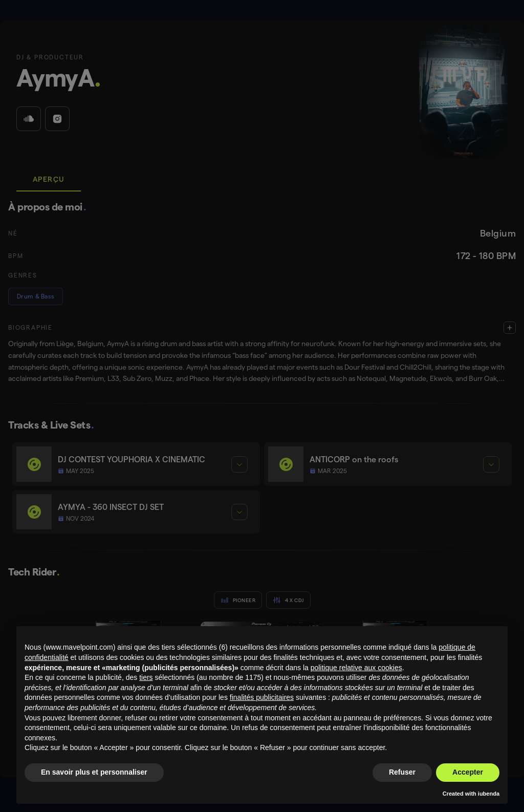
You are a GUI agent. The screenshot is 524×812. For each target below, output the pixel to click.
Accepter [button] (468, 772)
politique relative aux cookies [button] (356, 668)
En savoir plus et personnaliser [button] (94, 772)
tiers (146, 677)
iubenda (489, 794)
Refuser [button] (402, 772)
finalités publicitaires (262, 697)
